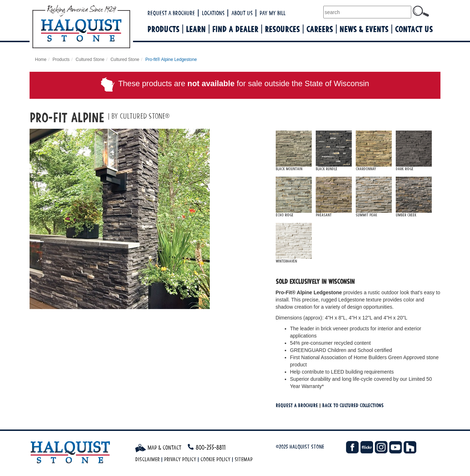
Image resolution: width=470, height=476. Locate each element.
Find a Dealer (235, 29)
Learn (196, 29)
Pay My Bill (272, 13)
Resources (282, 29)
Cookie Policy (215, 459)
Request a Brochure (171, 13)
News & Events (364, 29)
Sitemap (244, 459)
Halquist (108, 27)
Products (163, 29)
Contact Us (414, 29)
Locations (213, 13)
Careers (320, 29)
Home (41, 59)
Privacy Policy (180, 459)
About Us (242, 13)
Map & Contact (158, 448)
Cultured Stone (90, 59)
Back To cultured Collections (353, 405)
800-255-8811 (211, 447)
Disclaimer (147, 459)
